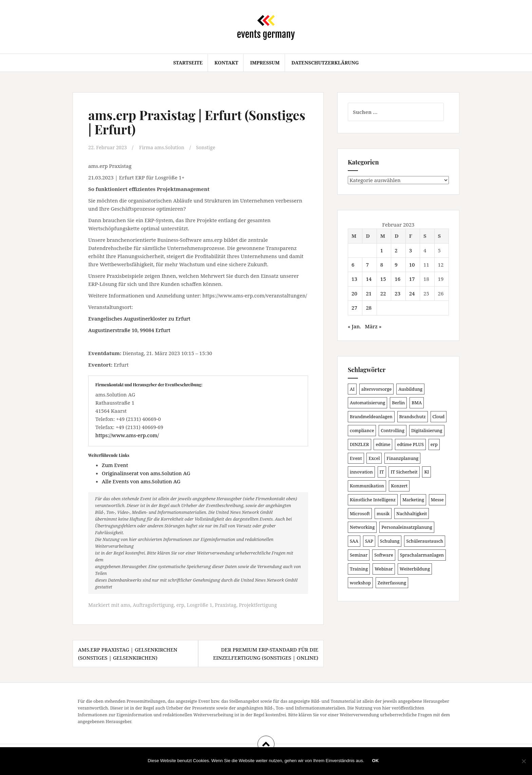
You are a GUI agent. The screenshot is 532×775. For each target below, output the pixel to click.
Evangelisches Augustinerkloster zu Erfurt (139, 318)
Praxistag (230, 604)
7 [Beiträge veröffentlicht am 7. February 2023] (367, 265)
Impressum (265, 63)
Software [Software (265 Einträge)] (384, 555)
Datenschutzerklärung (325, 63)
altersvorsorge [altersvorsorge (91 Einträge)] (376, 389)
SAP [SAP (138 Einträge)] (369, 541)
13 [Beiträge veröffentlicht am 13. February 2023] (354, 279)
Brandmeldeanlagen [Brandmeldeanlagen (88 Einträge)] (371, 416)
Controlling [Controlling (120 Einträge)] (393, 430)
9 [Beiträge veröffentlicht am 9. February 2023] (396, 265)
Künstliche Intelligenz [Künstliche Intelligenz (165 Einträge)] (373, 500)
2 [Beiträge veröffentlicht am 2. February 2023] (396, 250)
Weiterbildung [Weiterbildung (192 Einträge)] (415, 569)
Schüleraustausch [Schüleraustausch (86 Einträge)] (425, 541)
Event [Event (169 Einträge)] (356, 458)
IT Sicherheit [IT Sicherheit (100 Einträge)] (404, 472)
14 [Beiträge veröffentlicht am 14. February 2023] (369, 279)
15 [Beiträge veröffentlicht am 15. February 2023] (383, 279)
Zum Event (115, 465)
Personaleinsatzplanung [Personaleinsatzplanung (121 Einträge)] (407, 527)
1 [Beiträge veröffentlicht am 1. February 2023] (382, 250)
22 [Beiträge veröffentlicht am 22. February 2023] (383, 293)
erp (183, 604)
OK (376, 761)
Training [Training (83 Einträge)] (359, 569)
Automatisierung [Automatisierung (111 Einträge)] (367, 403)
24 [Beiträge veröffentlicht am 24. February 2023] (412, 293)
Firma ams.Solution (165, 147)
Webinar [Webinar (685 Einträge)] (384, 569)
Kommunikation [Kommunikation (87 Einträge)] (367, 486)
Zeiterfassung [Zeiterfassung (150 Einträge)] (392, 583)
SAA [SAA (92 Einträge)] (354, 541)
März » (373, 326)
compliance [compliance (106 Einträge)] (362, 430)
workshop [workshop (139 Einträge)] (360, 583)
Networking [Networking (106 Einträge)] (362, 527)
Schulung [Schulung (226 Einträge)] (390, 541)
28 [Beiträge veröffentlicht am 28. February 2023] (369, 308)
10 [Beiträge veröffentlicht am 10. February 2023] (412, 265)
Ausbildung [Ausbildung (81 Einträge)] (410, 389)
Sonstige (210, 147)
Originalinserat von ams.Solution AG (146, 473)
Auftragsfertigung (155, 604)
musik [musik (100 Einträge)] (383, 514)
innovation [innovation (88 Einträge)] (361, 472)
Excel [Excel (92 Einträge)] (374, 458)
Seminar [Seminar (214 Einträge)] (359, 555)
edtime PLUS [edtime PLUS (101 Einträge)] (410, 444)
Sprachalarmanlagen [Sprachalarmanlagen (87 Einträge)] (422, 555)
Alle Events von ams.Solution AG (141, 481)
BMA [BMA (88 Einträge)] (417, 403)
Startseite (188, 63)
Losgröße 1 (203, 604)
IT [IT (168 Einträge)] (382, 472)
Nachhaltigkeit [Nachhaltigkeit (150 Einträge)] (412, 514)
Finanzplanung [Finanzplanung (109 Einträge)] (402, 458)
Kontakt (226, 63)
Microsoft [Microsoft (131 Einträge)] (360, 514)
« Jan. (354, 326)
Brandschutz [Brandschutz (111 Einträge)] (413, 416)
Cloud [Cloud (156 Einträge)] (439, 416)
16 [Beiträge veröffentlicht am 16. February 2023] (397, 279)
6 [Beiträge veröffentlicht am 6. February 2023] (353, 265)
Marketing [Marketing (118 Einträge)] (413, 500)
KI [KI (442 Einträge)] (426, 472)
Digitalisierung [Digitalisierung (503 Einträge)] (427, 430)
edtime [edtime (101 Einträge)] (383, 444)
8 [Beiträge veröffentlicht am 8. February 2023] (382, 265)
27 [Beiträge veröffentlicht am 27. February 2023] (354, 308)
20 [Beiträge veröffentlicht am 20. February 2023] (354, 293)
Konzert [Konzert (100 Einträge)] (399, 486)
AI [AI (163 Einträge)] (352, 389)
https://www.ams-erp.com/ (127, 435)
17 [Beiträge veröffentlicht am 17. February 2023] (412, 279)
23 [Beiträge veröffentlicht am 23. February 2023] (397, 293)
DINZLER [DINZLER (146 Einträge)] (359, 444)
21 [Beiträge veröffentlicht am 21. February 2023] (369, 293)
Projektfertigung (264, 604)
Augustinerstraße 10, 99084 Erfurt (129, 330)
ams (126, 604)
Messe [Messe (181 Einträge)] (437, 500)
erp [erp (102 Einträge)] (434, 444)
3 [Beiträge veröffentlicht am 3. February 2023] (411, 250)
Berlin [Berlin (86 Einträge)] (398, 403)
